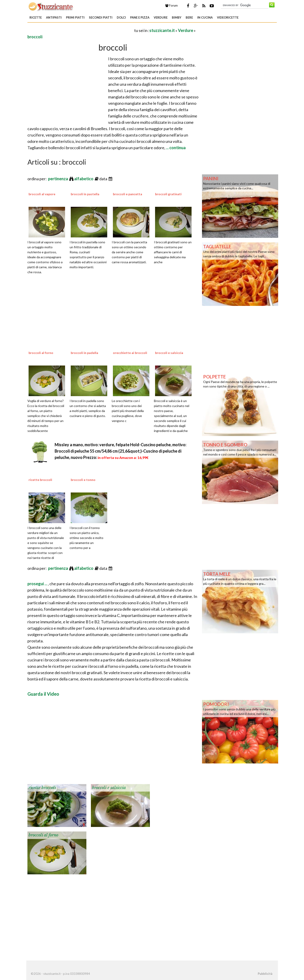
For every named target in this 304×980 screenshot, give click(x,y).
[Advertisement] (80, 30)
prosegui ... (38, 584)
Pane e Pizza (140, 17)
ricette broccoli (40, 480)
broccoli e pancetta (128, 194)
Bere (189, 17)
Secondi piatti (101, 17)
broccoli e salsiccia (169, 353)
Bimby (177, 17)
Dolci (121, 17)
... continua (175, 148)
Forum (171, 5)
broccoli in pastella (85, 194)
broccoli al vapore (42, 194)
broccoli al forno (41, 353)
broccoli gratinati (168, 194)
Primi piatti (75, 17)
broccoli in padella (84, 353)
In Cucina (205, 17)
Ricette (36, 17)
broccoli (35, 37)
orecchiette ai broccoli (130, 353)
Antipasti (54, 17)
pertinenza (58, 179)
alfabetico (84, 179)
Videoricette (228, 17)
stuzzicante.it (162, 30)
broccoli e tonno (83, 480)
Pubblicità (265, 974)
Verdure (161, 17)
